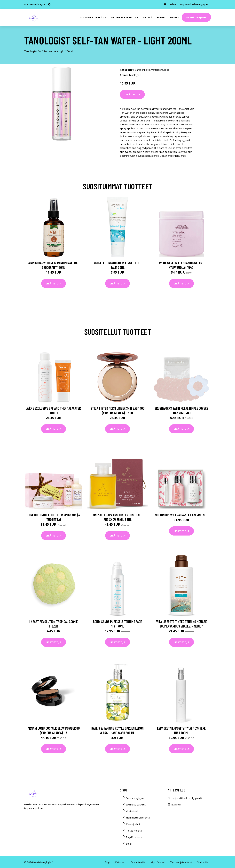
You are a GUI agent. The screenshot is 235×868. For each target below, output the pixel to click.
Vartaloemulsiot (160, 70)
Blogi (161, 17)
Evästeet (120, 862)
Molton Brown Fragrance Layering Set (181, 515)
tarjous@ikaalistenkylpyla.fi (194, 4)
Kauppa (174, 17)
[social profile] (49, 4)
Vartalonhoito (142, 70)
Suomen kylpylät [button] (92, 17)
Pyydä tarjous (196, 17)
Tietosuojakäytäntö (181, 862)
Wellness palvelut (136, 804)
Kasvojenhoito (134, 824)
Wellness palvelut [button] (123, 17)
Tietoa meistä (134, 831)
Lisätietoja (132, 94)
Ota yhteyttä (138, 862)
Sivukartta (203, 862)
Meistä (148, 17)
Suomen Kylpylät (135, 798)
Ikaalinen (172, 4)
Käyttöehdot (158, 862)
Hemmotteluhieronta (138, 818)
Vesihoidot (132, 811)
